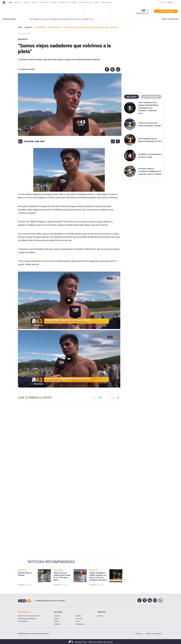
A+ (113, 141)
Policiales (79, 619)
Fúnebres (100, 616)
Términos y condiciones (153, 634)
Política (56, 621)
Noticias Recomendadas (51, 562)
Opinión (56, 619)
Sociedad (57, 616)
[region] (143, 41)
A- (118, 141)
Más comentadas (151, 97)
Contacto (138, 634)
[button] (106, 69)
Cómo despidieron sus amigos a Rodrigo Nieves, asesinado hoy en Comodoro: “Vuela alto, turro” (57, 19)
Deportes (23, 39)
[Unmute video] (69, 300)
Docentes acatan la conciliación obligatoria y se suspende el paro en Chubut (150, 171)
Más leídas (131, 97)
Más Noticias (80, 624)
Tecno (78, 621)
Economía (57, 624)
